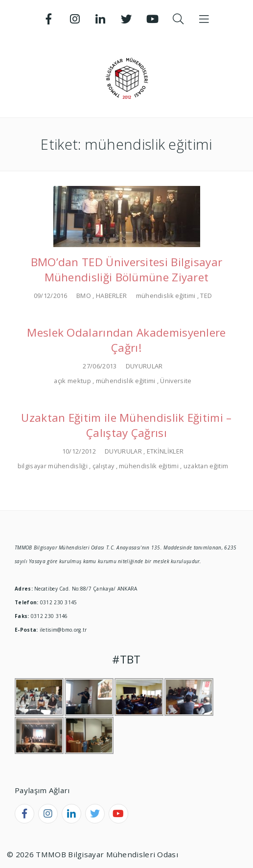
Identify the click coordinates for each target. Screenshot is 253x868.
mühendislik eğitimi (166, 296)
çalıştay (103, 466)
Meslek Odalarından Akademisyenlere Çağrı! (126, 340)
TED (206, 296)
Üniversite (176, 381)
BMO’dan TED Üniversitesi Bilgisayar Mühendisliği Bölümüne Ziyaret (127, 270)
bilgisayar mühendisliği (53, 466)
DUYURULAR (144, 366)
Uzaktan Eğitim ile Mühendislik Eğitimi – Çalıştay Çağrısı (126, 425)
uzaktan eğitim (206, 466)
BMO (84, 296)
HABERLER (111, 296)
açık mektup (72, 381)
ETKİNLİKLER (165, 451)
